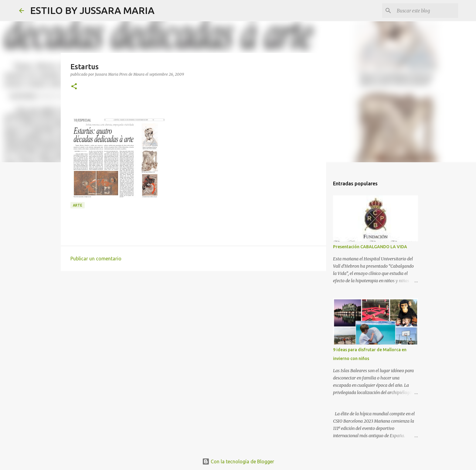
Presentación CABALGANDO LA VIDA (370, 247)
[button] (74, 87)
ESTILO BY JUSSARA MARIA (92, 10)
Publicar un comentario (96, 259)
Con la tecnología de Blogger (238, 461)
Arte (78, 205)
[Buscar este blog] (426, 11)
